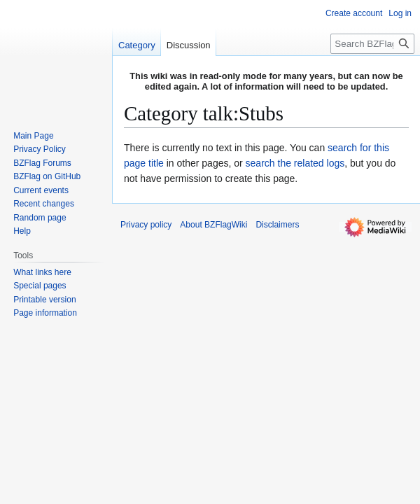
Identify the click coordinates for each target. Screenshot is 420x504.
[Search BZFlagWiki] (372, 44)
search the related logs (295, 163)
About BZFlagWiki (213, 225)
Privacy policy (146, 225)
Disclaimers (277, 225)
